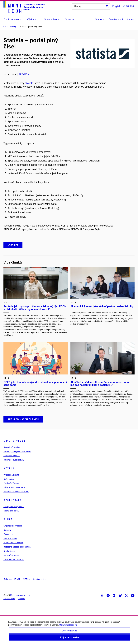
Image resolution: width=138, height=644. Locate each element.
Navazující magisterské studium (17, 451)
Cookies (21, 599)
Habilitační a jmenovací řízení (16, 492)
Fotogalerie (8, 534)
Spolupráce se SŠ (11, 511)
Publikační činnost (11, 483)
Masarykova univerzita (20, 595)
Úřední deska (9, 551)
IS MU (17, 579)
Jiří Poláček (24, 74)
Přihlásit (129, 6)
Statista (29, 83)
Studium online (40, 579)
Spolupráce (12, 500)
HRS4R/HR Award (11, 555)
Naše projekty (9, 479)
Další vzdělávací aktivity (14, 460)
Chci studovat (15, 441)
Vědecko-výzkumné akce (14, 487)
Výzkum (9, 468)
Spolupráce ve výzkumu (14, 507)
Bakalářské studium (12, 447)
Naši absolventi (10, 538)
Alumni (131, 19)
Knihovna (7, 579)
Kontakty (7, 530)
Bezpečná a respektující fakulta (17, 547)
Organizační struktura (13, 526)
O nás (8, 519)
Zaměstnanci (116, 19)
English (116, 6)
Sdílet (13, 245)
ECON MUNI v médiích (13, 543)
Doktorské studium (12, 456)
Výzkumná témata (11, 475)
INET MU (26, 579)
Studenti (100, 19)
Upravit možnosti (68, 627)
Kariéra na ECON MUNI (14, 559)
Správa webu (9, 599)
